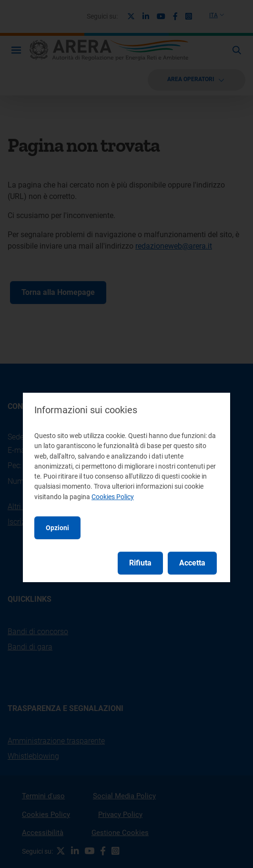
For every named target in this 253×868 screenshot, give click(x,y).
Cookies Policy (113, 497)
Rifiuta (140, 563)
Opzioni (57, 528)
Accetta (192, 563)
